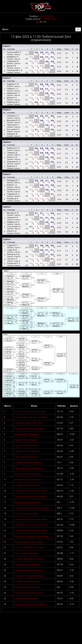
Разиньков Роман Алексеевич (29, 570)
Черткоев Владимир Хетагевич (29, 548)
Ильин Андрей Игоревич (26, 599)
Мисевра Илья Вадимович (27, 434)
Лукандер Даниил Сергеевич (28, 423)
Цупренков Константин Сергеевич (31, 525)
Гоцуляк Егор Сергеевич (26, 446)
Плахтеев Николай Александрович (31, 417)
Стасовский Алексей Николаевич (31, 531)
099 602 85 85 (46, 16)
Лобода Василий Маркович (28, 582)
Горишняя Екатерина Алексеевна (31, 519)
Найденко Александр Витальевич (31, 491)
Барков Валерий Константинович (31, 604)
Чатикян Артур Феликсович (28, 474)
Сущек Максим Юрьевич (26, 457)
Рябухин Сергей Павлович (27, 451)
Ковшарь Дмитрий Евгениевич (29, 559)
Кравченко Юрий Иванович (28, 565)
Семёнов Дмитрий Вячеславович (31, 497)
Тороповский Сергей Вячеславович (32, 508)
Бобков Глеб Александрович (28, 463)
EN (41, 22)
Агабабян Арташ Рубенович (28, 485)
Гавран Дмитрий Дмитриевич (28, 468)
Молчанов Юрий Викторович (28, 480)
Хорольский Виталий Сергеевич (30, 412)
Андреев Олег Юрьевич (26, 440)
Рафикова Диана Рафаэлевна (29, 593)
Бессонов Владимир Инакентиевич (32, 536)
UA (37, 22)
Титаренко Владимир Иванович (30, 576)
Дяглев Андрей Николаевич (28, 587)
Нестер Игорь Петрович (26, 514)
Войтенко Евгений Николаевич (29, 429)
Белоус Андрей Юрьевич (26, 553)
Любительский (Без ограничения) (51, 38)
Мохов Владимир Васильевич (29, 542)
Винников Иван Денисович (27, 502)
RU (45, 22)
